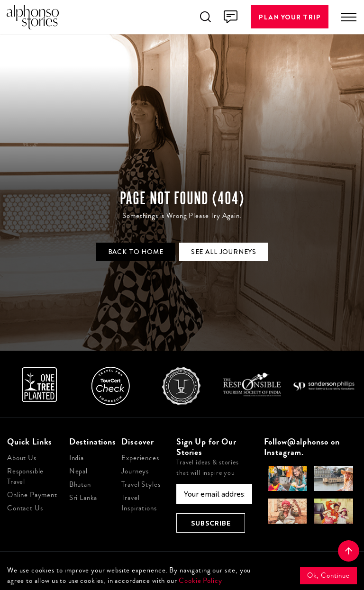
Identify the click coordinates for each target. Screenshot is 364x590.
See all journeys (224, 252)
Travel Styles (141, 485)
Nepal (78, 471)
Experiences (140, 458)
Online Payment (32, 495)
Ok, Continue (328, 576)
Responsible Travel (25, 477)
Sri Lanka (83, 498)
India (77, 458)
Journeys (135, 471)
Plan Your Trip (290, 17)
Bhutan (80, 485)
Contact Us (25, 508)
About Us (22, 458)
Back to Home (136, 252)
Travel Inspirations (139, 503)
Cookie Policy (200, 581)
